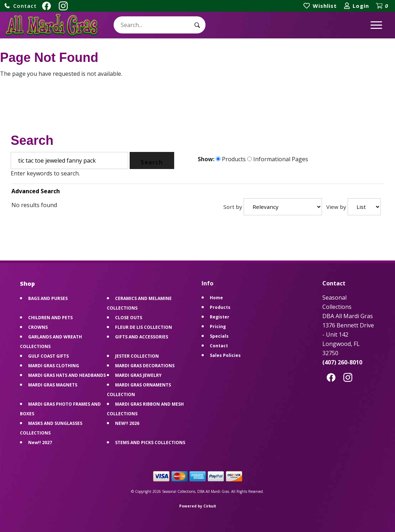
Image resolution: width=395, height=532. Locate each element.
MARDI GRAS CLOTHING (54, 366)
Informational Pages (278, 159)
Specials (219, 336)
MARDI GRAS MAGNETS (53, 385)
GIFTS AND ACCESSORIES (142, 337)
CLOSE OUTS (129, 318)
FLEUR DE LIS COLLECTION (144, 327)
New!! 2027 (40, 443)
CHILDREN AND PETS (50, 318)
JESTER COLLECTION (137, 356)
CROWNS (38, 327)
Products (231, 159)
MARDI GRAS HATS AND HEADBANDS (67, 375)
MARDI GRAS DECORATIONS (145, 366)
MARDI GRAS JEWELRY (138, 375)
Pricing (218, 326)
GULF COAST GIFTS (48, 356)
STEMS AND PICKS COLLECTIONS (150, 443)
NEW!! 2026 (127, 423)
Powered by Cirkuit (198, 506)
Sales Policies (225, 355)
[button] (20, 6)
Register (220, 317)
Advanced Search (36, 191)
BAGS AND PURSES (48, 298)
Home (216, 298)
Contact (219, 346)
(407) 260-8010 (342, 362)
